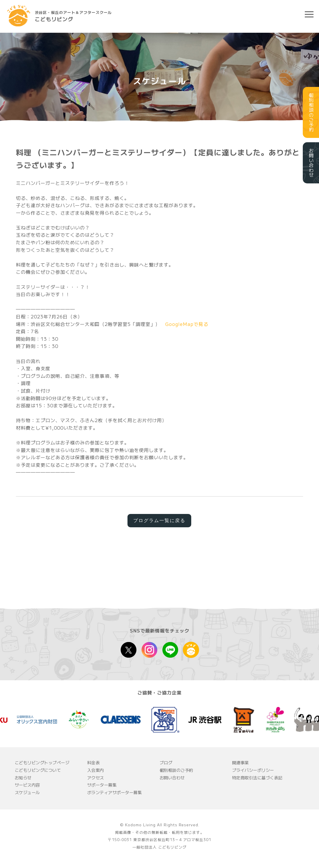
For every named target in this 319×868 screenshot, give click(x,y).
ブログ (166, 762)
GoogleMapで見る (187, 324)
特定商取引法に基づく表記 (257, 777)
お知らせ (23, 777)
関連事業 (240, 762)
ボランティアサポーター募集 (115, 792)
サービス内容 (27, 785)
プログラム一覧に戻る (159, 520)
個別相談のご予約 (176, 770)
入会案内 (96, 770)
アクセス (96, 777)
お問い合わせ (172, 777)
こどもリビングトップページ (42, 762)
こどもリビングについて (38, 770)
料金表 (94, 762)
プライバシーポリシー (253, 770)
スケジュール (27, 792)
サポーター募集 (102, 785)
